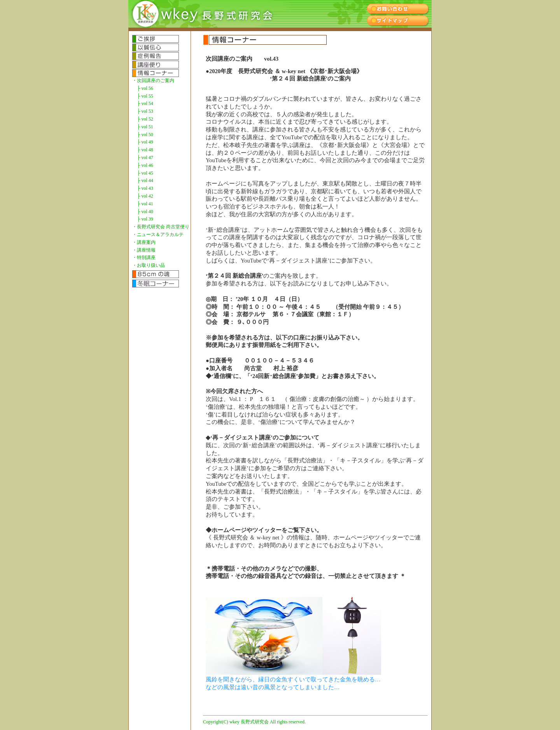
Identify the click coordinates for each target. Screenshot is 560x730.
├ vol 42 (145, 196)
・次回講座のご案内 (153, 81)
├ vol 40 (145, 212)
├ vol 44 (145, 180)
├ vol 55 (145, 96)
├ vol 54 (145, 103)
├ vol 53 (145, 111)
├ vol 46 (145, 165)
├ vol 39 (145, 219)
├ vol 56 (145, 88)
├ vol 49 (145, 142)
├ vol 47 (145, 158)
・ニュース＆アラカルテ (158, 235)
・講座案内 (144, 242)
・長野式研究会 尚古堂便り (161, 227)
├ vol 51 (145, 127)
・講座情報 (144, 250)
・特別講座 (144, 257)
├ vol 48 (145, 150)
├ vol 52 (145, 119)
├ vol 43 (145, 188)
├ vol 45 (145, 173)
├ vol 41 (145, 204)
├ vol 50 (145, 135)
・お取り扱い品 (149, 265)
